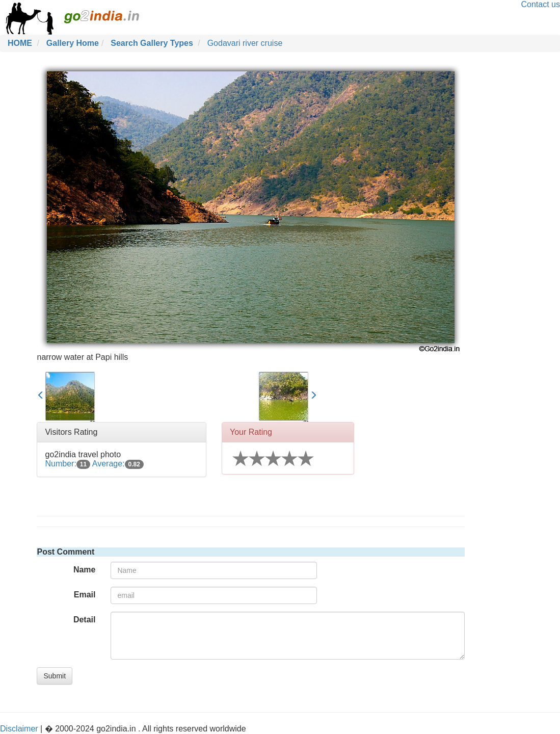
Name (85, 570)
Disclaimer (19, 729)
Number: (68, 464)
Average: (118, 464)
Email (85, 595)
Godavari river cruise (245, 43)
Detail (85, 620)
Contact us (541, 4)
